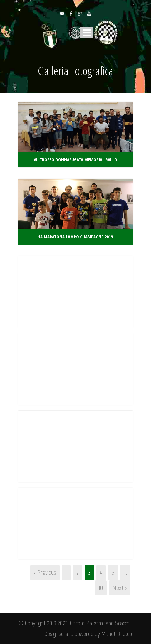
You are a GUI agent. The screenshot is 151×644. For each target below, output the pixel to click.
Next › (120, 588)
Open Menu (87, 33)
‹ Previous (45, 573)
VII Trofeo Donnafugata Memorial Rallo (75, 159)
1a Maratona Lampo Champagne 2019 (75, 237)
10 (101, 588)
